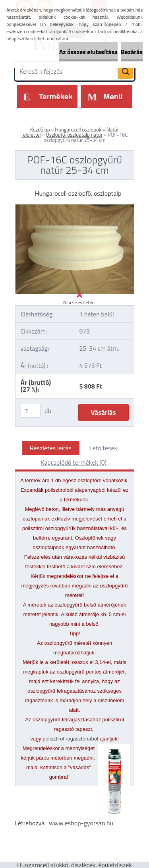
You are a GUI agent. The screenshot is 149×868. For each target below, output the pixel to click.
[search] (125, 72)
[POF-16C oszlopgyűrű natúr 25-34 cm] (75, 208)
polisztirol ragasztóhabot (70, 739)
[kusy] (31, 411)
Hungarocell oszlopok (78, 130)
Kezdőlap (40, 130)
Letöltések (103, 448)
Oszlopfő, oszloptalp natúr (74, 135)
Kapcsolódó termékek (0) (74, 462)
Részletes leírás (51, 448)
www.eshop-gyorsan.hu (81, 823)
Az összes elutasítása (88, 52)
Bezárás (132, 52)
